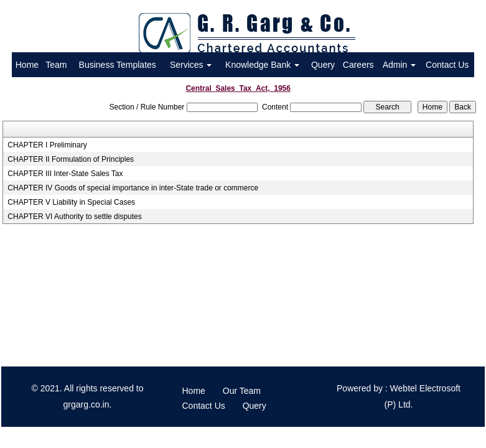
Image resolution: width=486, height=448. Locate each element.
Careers (358, 65)
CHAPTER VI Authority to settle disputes (74, 217)
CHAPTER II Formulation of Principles (71, 159)
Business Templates (118, 65)
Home (27, 65)
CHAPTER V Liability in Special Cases (71, 202)
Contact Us (447, 65)
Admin (400, 65)
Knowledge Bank (262, 65)
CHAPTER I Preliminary (47, 145)
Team (56, 65)
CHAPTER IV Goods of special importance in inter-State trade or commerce (133, 188)
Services (191, 65)
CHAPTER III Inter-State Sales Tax (65, 174)
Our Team (242, 391)
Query (323, 65)
